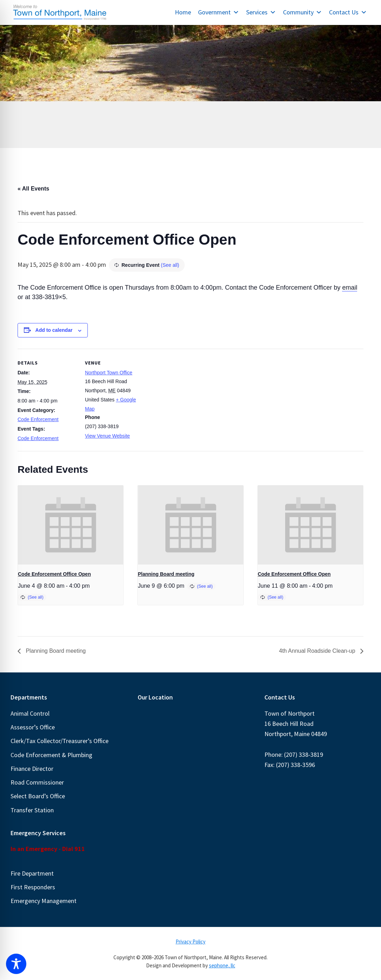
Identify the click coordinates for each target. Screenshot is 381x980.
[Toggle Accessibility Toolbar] (16, 964)
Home (183, 12)
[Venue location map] (189, 397)
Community (303, 12)
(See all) (170, 265)
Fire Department (32, 873)
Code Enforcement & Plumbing (51, 755)
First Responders (33, 887)
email (350, 288)
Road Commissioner (37, 782)
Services (261, 12)
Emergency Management (44, 901)
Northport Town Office (109, 373)
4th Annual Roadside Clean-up (318, 651)
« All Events (33, 189)
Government (219, 12)
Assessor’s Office (33, 727)
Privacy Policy (190, 942)
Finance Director (32, 769)
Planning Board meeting (166, 574)
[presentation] (71, 525)
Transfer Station (32, 810)
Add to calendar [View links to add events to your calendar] (54, 330)
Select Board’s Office (38, 796)
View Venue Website (107, 436)
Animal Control (30, 713)
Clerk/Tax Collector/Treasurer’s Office (60, 741)
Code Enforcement (38, 419)
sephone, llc (222, 965)
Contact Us (348, 12)
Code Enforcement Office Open (54, 574)
